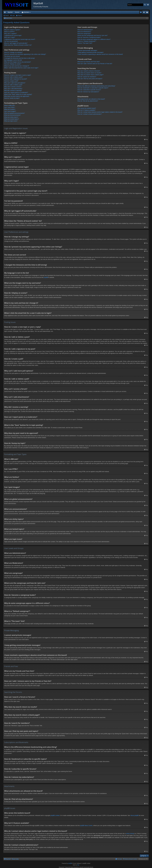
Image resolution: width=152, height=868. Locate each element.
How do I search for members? (87, 77)
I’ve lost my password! (11, 41)
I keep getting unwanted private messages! (91, 52)
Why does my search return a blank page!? (91, 75)
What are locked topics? (12, 119)
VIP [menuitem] (23, 12)
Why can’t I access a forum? (13, 87)
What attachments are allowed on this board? (91, 99)
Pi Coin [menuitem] (136, 12)
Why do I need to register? (12, 30)
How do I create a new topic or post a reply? (18, 75)
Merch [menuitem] (130, 12)
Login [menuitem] (144, 13)
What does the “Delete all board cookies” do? (18, 45)
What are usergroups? (84, 34)
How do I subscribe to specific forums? (89, 90)
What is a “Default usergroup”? (87, 41)
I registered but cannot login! (13, 35)
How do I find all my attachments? (88, 101)
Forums (37, 12)
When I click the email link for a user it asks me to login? (21, 68)
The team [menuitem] (120, 859)
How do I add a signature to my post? (16, 79)
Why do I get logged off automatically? (16, 43)
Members (47, 12)
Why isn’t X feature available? (87, 110)
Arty (78, 865)
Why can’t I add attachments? (13, 89)
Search (145, 5)
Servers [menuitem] (17, 12)
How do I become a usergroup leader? (89, 37)
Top (147, 139)
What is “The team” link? (85, 43)
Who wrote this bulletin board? (87, 108)
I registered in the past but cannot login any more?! (20, 39)
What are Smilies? (10, 109)
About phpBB (135, 815)
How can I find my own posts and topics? (90, 79)
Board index (15, 859)
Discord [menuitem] (29, 12)
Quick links (5, 13)
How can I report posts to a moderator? (16, 92)
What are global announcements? (14, 113)
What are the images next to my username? (18, 62)
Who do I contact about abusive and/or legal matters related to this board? (100, 112)
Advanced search (148, 5)
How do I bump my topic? (12, 98)
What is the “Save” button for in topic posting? (18, 94)
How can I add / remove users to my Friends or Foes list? (95, 64)
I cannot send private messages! (87, 50)
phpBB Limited (55, 815)
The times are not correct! (12, 56)
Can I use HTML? (10, 107)
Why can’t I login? (10, 37)
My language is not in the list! (13, 60)
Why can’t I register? (11, 34)
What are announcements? (12, 115)
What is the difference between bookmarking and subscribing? (96, 86)
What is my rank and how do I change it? (17, 66)
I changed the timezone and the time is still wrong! (19, 58)
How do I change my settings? (13, 52)
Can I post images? (10, 111)
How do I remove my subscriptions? (88, 92)
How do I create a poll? (11, 81)
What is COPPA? (9, 32)
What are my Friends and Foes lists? (89, 62)
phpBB (46, 277)
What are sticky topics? (11, 117)
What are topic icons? (11, 121)
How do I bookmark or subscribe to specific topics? (93, 88)
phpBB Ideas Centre (86, 825)
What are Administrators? (85, 30)
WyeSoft (10, 12)
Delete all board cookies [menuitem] (131, 859)
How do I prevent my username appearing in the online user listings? (25, 54)
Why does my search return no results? (89, 73)
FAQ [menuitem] (141, 13)
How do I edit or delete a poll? (13, 85)
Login (13, 15)
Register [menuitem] (148, 13)
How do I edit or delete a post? (14, 77)
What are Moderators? (84, 32)
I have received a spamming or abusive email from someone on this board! (100, 54)
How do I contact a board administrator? (90, 114)
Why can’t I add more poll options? (15, 83)
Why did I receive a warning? (13, 90)
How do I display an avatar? (13, 64)
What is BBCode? (10, 105)
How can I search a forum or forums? (89, 71)
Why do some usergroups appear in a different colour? (94, 39)
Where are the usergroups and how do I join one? (93, 35)
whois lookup (130, 834)
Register (20, 15)
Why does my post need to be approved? (17, 96)
